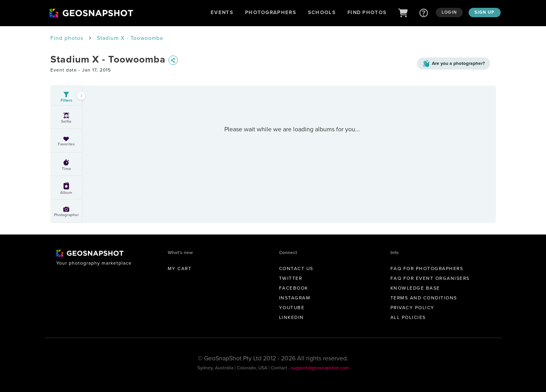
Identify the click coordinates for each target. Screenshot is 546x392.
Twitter (291, 278)
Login (449, 12)
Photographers (271, 12)
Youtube (292, 308)
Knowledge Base (415, 288)
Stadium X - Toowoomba (130, 38)
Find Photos (367, 12)
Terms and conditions (424, 298)
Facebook (294, 288)
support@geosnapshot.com (320, 368)
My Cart (180, 268)
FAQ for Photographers (427, 268)
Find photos (67, 38)
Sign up (485, 12)
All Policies (408, 317)
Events (222, 12)
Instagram (295, 298)
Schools (322, 12)
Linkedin (292, 317)
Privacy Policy (413, 308)
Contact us (296, 268)
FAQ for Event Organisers (430, 278)
